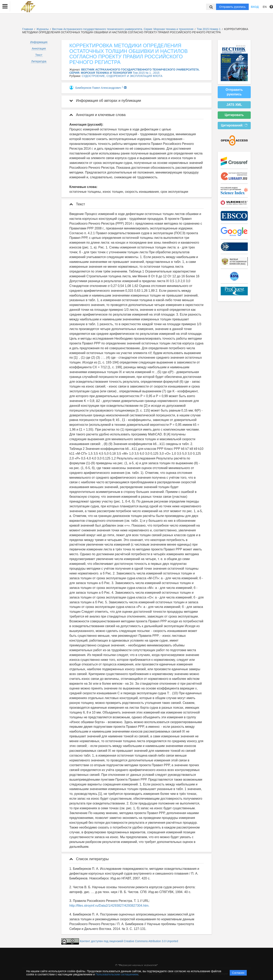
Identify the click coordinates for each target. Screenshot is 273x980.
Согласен (238, 973)
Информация (39, 42)
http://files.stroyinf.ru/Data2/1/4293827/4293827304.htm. (109, 906)
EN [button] (265, 7)
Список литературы (89, 859)
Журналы (43, 29)
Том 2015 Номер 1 (209, 29)
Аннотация (39, 48)
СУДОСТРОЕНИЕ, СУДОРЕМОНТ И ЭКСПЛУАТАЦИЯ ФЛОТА (122, 76)
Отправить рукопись (233, 7)
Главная (28, 29)
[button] (5, 6)
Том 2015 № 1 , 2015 (146, 73)
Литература (39, 61)
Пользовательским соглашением (117, 974)
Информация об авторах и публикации (105, 101)
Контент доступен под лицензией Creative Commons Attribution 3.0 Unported (129, 941)
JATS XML (234, 105)
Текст (39, 55)
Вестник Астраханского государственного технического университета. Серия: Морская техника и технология (123, 29)
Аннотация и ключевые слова (97, 115)
